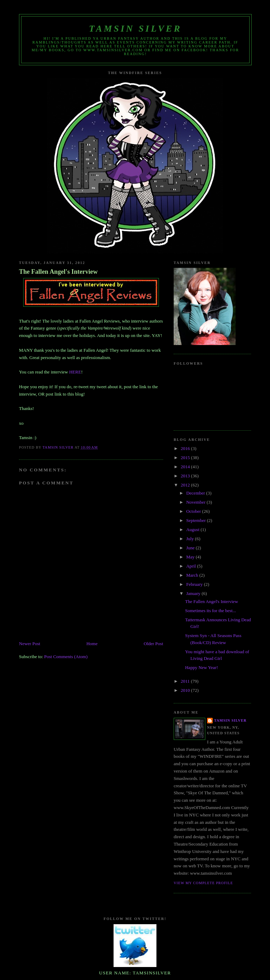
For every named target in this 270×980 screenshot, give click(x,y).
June (191, 548)
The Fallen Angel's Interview (58, 272)
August (194, 529)
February (195, 584)
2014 (186, 467)
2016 (186, 448)
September (197, 520)
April (192, 566)
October (194, 511)
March (193, 575)
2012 (186, 485)
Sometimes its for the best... (210, 611)
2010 (186, 690)
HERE (75, 372)
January (194, 593)
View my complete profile (203, 883)
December (196, 493)
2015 (186, 458)
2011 (186, 681)
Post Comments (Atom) (66, 657)
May (191, 557)
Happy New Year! (201, 667)
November (197, 502)
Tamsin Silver (135, 29)
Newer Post (30, 644)
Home (92, 644)
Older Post (153, 644)
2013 (186, 476)
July (191, 539)
